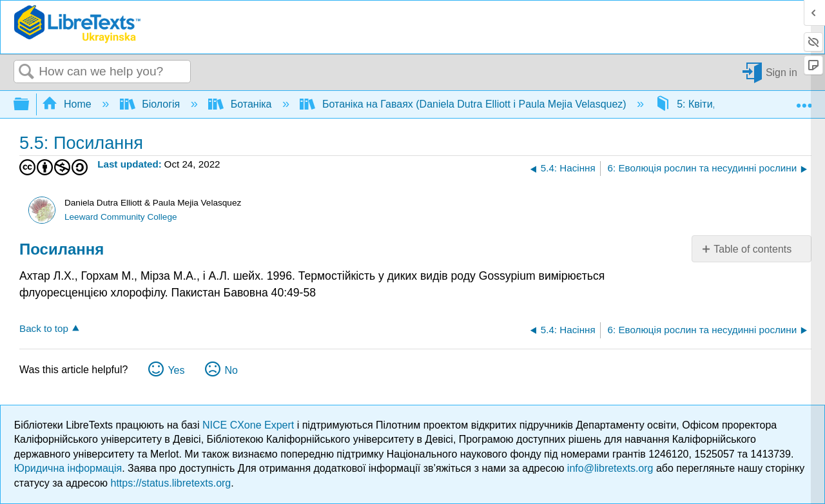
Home (68, 104)
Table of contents (752, 249)
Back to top (44, 328)
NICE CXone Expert (250, 425)
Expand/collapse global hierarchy (30, 105)
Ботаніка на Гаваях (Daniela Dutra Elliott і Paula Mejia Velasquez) (464, 104)
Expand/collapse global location (804, 101)
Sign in (781, 72)
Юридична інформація (68, 468)
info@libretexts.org (610, 468)
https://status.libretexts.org (171, 483)
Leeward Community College (121, 217)
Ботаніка (241, 104)
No (231, 370)
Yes (176, 370)
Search (26, 72)
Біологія (151, 104)
